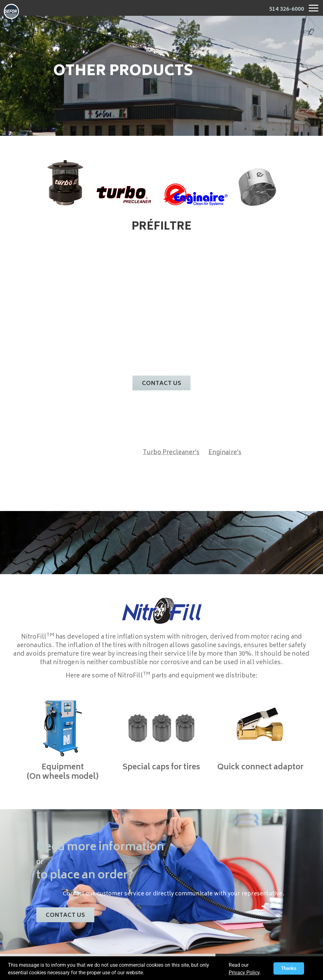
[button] (289, 968)
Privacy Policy (244, 973)
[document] (161, 490)
